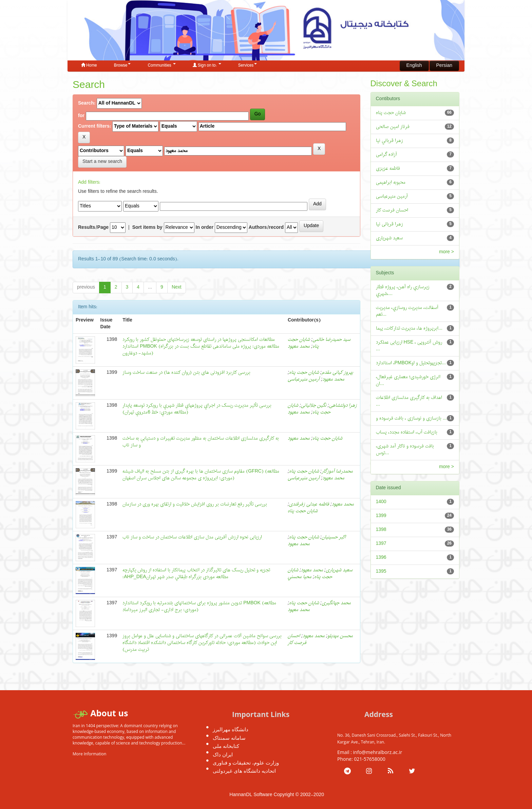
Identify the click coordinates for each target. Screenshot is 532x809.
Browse (122, 66)
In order (205, 228)
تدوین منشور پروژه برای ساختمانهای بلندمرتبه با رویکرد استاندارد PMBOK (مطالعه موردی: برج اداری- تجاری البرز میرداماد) (199, 606)
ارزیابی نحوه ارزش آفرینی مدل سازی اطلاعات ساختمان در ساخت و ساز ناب (192, 537)
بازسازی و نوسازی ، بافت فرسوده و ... (411, 418)
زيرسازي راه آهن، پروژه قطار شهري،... (403, 290)
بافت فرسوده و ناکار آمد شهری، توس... (405, 450)
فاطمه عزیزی (388, 169)
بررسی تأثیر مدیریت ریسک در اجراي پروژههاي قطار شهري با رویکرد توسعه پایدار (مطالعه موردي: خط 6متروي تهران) (197, 409)
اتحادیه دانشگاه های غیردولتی (244, 771)
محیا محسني (300, 577)
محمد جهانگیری (336, 603)
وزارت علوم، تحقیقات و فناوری (246, 762)
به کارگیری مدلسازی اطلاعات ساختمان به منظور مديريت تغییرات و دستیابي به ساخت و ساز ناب (201, 442)
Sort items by (147, 228)
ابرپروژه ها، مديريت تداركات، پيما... (409, 328)
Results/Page (93, 228)
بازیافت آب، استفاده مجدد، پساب (407, 432)
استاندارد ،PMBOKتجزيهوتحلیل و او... (411, 363)
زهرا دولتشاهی (343, 406)
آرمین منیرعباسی (304, 379)
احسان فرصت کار (297, 639)
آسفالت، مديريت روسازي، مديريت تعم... (407, 311)
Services (248, 66)
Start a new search (102, 162)
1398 (381, 530)
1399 (381, 516)
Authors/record (266, 228)
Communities (161, 66)
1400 (381, 502)
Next (177, 287)
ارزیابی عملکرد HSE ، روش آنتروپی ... (409, 346)
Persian (444, 66)
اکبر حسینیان (334, 537)
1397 (381, 544)
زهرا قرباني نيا (389, 141)
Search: (87, 104)
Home (89, 66)
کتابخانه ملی (226, 746)
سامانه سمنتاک (229, 738)
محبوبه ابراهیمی (391, 182)
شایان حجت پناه (304, 373)
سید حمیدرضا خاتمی (331, 340)
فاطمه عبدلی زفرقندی (309, 504)
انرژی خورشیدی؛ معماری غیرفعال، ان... (408, 380)
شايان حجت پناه (327, 438)
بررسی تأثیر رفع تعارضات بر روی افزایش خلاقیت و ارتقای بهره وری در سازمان (195, 504)
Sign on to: (207, 66)
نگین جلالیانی (314, 406)
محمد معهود (299, 346)
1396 (381, 558)
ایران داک (223, 754)
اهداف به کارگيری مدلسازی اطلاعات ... (409, 401)
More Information (89, 754)
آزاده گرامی (386, 155)
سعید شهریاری (339, 570)
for (81, 116)
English (414, 66)
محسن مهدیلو (340, 636)
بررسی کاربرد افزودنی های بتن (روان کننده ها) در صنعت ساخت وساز (186, 373)
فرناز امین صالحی (393, 127)
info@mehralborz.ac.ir (378, 752)
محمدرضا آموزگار (337, 471)
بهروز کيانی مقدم (337, 373)
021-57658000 (370, 759)
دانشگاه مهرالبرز (231, 729)
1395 (381, 572)
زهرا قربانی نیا (389, 224)
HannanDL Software (251, 795)
